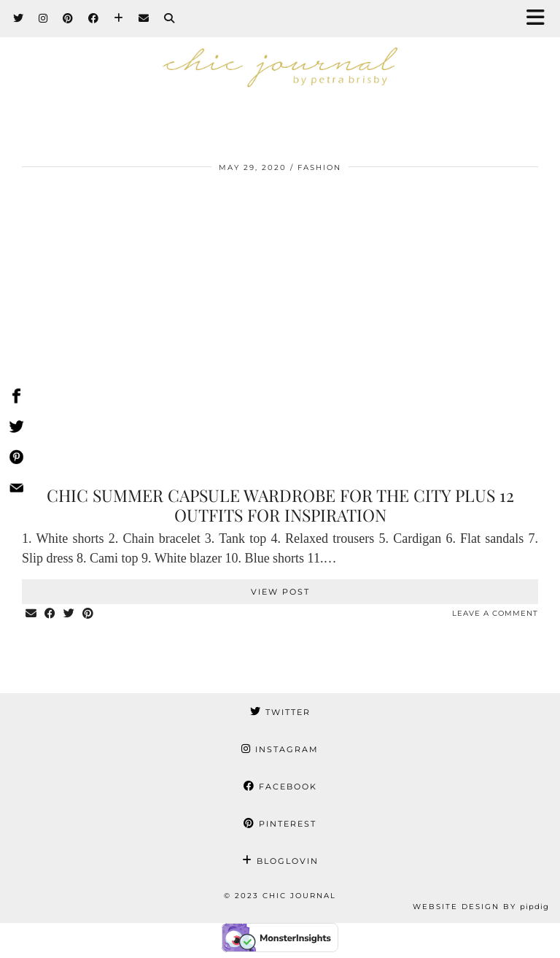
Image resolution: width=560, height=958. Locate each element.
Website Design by (481, 907)
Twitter (280, 712)
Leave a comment (495, 613)
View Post (280, 592)
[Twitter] (19, 18)
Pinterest (280, 824)
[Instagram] (43, 18)
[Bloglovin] (119, 18)
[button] (540, 19)
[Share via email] (31, 614)
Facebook (280, 787)
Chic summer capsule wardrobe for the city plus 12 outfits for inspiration (280, 505)
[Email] (144, 18)
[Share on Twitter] (69, 614)
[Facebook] (94, 18)
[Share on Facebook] (50, 614)
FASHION (319, 167)
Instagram (280, 749)
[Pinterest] (68, 18)
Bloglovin (280, 861)
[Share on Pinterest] (88, 614)
